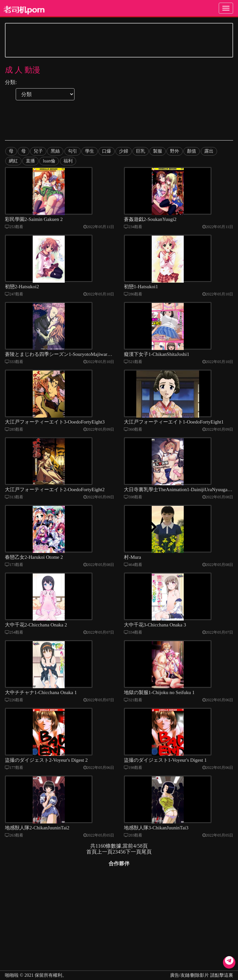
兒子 (38, 151)
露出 (208, 151)
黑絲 (55, 151)
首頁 (92, 865)
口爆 (106, 151)
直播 (30, 161)
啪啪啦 (12, 975)
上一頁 (105, 865)
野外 (174, 151)
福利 (68, 161)
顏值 (191, 151)
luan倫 (49, 161)
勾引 (72, 151)
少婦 (123, 151)
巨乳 (140, 151)
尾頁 (146, 865)
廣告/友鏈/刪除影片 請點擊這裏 (202, 975)
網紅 (13, 161)
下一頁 (133, 865)
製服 (157, 151)
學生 (89, 151)
